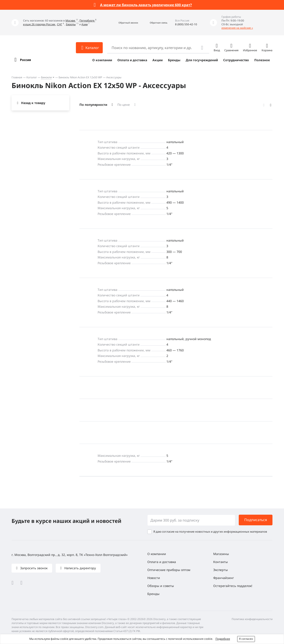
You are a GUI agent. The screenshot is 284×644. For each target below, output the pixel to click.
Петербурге (87, 21)
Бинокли (46, 77)
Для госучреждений (202, 60)
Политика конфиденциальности (252, 619)
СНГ (60, 24)
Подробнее (223, 639)
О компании (102, 60)
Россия (25, 60)
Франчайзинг (224, 578)
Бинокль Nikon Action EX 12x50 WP (80, 77)
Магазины (221, 554)
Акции (158, 60)
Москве (71, 21)
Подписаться (256, 520)
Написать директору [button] (80, 568)
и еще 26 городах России (39, 24)
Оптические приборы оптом (169, 570)
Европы (71, 24)
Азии (85, 24)
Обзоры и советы (161, 586)
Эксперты (221, 570)
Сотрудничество (236, 60)
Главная (17, 77)
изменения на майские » (237, 28)
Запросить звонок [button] (33, 568)
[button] (123, 23)
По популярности (93, 105)
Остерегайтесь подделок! (233, 586)
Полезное (262, 60)
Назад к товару (33, 103)
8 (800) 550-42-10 (186, 24)
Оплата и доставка (132, 60)
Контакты (221, 562)
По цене (124, 105)
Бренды (174, 60)
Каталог (32, 77)
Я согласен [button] (246, 639)
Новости (154, 578)
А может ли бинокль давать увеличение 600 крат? (146, 5)
